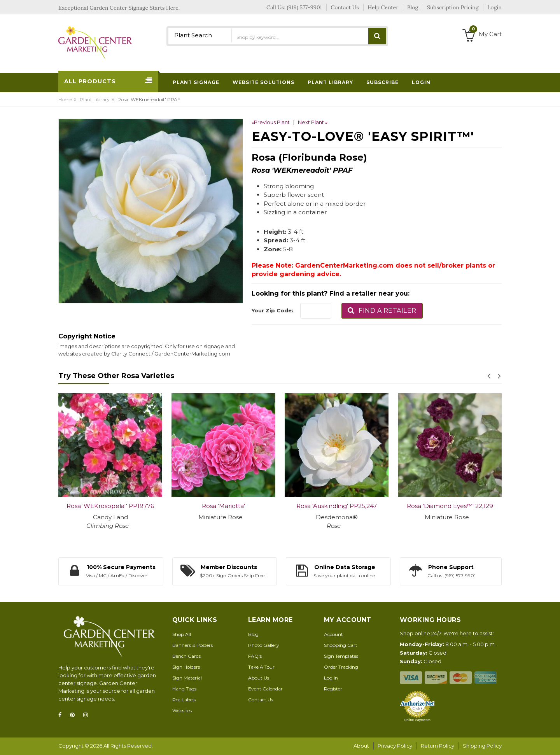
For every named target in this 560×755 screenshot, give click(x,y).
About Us (259, 678)
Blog (253, 634)
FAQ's (255, 656)
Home (65, 99)
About (361, 746)
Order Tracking (341, 667)
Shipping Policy (482, 746)
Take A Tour (261, 667)
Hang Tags (184, 689)
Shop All (182, 634)
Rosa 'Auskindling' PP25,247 (337, 506)
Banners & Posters (192, 645)
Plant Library (95, 99)
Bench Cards (186, 656)
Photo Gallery (264, 645)
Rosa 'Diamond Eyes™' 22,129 (450, 506)
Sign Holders (186, 667)
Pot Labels (184, 700)
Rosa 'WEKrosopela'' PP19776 (110, 506)
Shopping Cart (341, 645)
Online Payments (417, 720)
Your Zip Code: (272, 310)
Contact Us (261, 700)
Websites (182, 710)
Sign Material (187, 678)
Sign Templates (341, 656)
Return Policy (437, 746)
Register (333, 689)
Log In (331, 678)
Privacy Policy (395, 746)
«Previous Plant (271, 122)
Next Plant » (313, 122)
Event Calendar (265, 689)
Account (333, 634)
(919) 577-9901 (304, 7)
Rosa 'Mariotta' (223, 506)
